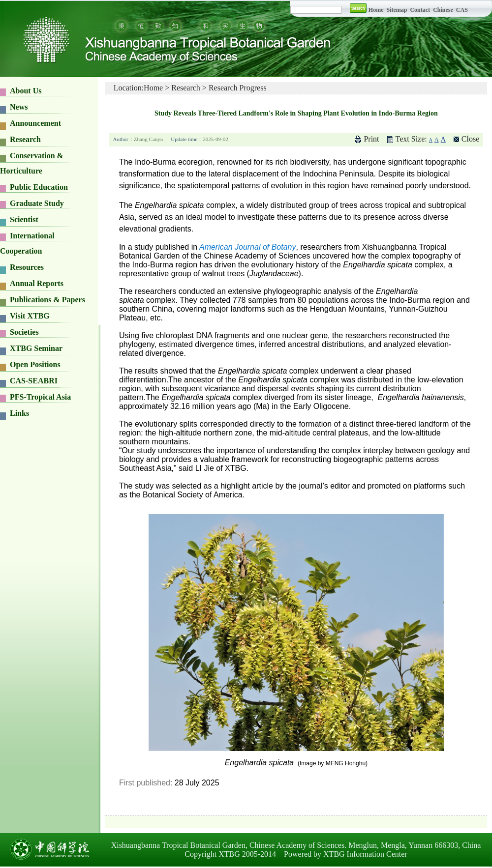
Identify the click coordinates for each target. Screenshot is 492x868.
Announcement (35, 123)
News (19, 107)
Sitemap (397, 10)
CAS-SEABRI (34, 381)
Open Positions (35, 364)
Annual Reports (37, 283)
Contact (420, 10)
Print (371, 139)
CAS (462, 10)
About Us (26, 91)
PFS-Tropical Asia (40, 397)
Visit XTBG (30, 316)
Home (376, 10)
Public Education (39, 187)
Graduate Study (37, 203)
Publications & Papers (47, 300)
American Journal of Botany (248, 247)
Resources (27, 267)
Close (470, 139)
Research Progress (238, 88)
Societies (24, 332)
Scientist (24, 219)
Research (25, 139)
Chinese (443, 10)
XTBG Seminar (36, 348)
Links (19, 413)
